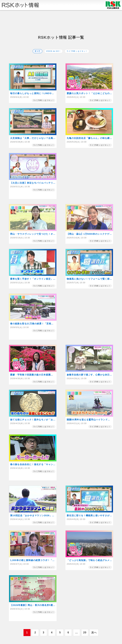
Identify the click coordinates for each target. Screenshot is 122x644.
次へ (94, 632)
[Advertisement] (61, 22)
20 (85, 632)
